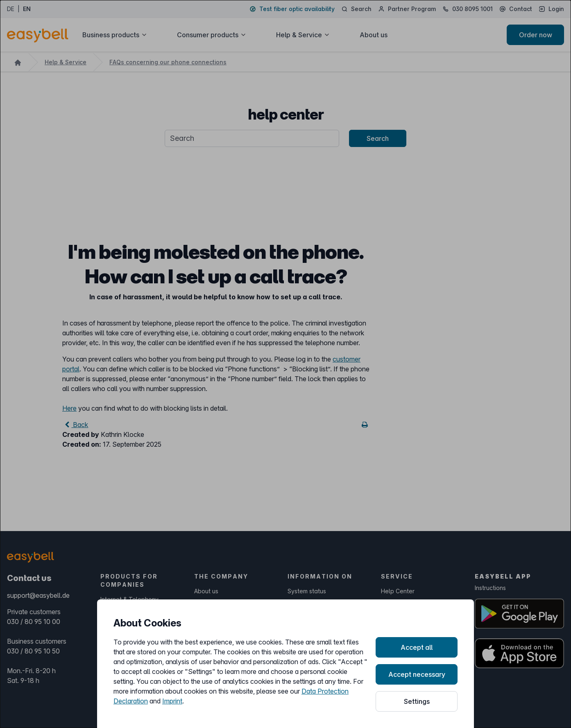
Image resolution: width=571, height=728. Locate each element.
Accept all (417, 647)
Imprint (172, 701)
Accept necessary (417, 674)
